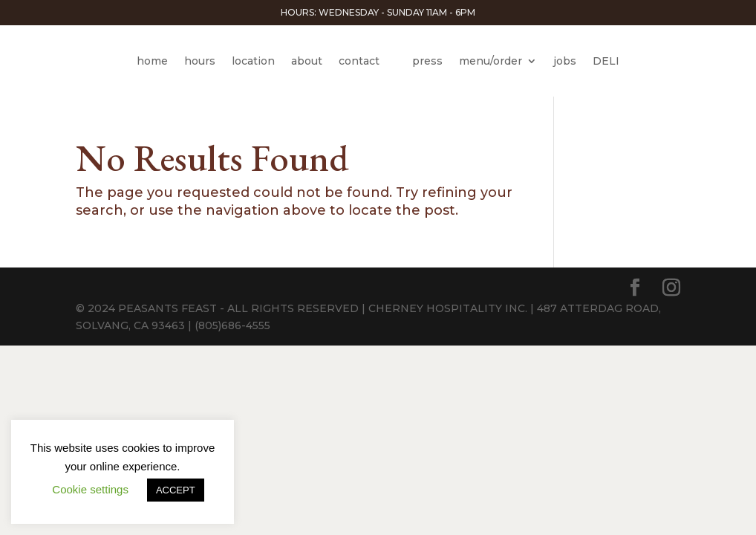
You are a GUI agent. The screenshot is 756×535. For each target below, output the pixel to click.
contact (359, 61)
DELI (606, 61)
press (427, 61)
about (307, 61)
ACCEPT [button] (176, 490)
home (152, 61)
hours (200, 61)
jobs (565, 61)
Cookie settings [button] (90, 489)
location (253, 61)
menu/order (491, 61)
